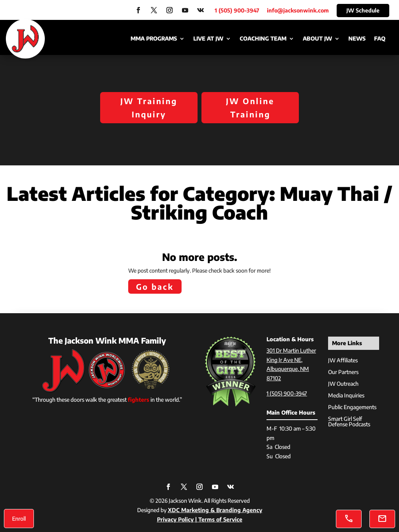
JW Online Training (250, 107)
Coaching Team (263, 39)
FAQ (380, 39)
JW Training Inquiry (149, 107)
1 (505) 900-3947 (287, 393)
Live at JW (208, 39)
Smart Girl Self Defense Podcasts (349, 422)
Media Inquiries (346, 396)
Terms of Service (220, 519)
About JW (317, 39)
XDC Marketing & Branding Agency (215, 510)
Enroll (19, 519)
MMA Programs (154, 39)
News (357, 39)
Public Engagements (352, 407)
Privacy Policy (175, 519)
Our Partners (343, 372)
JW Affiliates (343, 361)
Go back (155, 286)
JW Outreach (343, 384)
